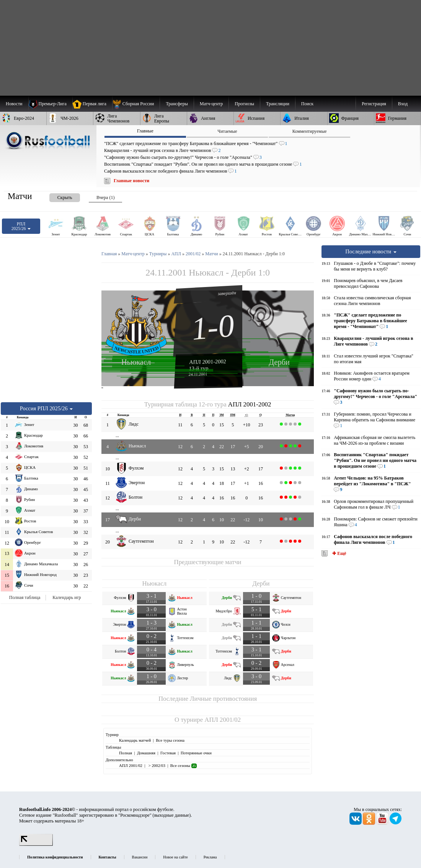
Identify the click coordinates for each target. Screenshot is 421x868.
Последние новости (371, 251)
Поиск (307, 104)
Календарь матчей (135, 740)
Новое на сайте (175, 857)
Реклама (210, 857)
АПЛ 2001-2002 (208, 362)
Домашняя (146, 753)
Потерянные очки (196, 753)
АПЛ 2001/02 (223, 720)
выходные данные (172, 815)
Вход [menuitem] (403, 104)
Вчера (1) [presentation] (105, 197)
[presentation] (57, 196)
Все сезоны (184, 765)
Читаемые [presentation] (227, 131)
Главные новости (131, 181)
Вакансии (140, 857)
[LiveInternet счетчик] (36, 844)
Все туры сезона (170, 740)
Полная (126, 753)
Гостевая (168, 753)
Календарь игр (67, 597)
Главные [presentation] (145, 131)
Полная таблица (25, 597)
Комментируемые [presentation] (310, 131)
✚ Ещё (339, 553)
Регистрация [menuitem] (374, 104)
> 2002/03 (156, 765)
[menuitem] (136, 104)
